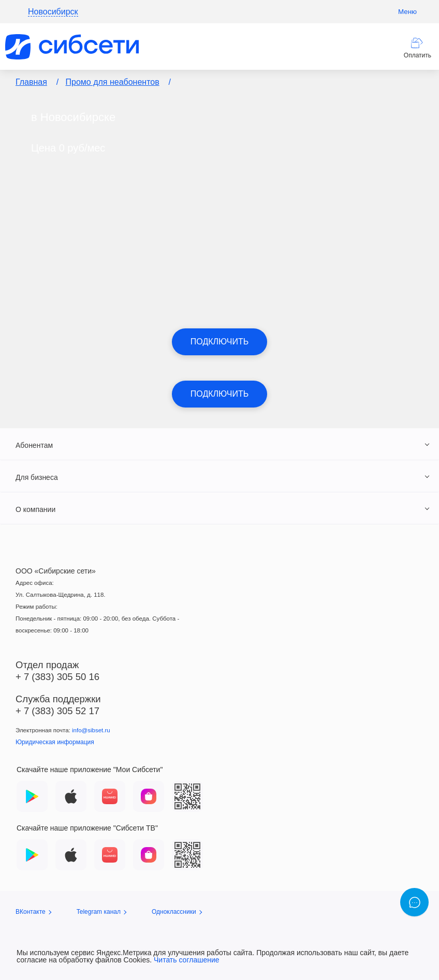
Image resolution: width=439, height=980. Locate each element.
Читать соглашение (187, 960)
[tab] (220, 445)
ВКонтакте (33, 912)
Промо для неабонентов (113, 82)
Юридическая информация (55, 742)
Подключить (220, 342)
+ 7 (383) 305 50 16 (57, 677)
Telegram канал (101, 912)
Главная (31, 82)
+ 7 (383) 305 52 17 (57, 711)
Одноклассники (177, 912)
